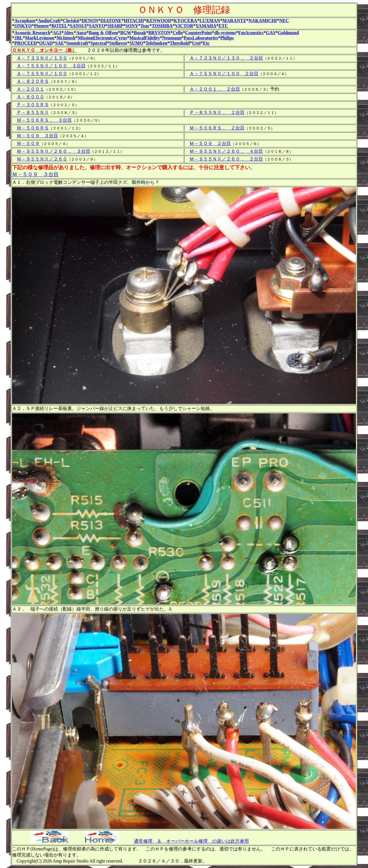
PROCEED (26, 43)
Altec (69, 33)
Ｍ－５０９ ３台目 (37, 136)
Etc (206, 43)
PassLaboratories (201, 38)
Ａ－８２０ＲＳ (33, 81)
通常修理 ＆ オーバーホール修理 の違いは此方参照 (191, 841)
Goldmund (288, 33)
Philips (227, 38)
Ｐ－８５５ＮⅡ (33, 112)
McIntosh (66, 38)
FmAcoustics (251, 33)
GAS (271, 33)
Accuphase (25, 21)
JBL (19, 38)
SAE (59, 43)
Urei (196, 43)
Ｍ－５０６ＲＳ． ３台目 (44, 120)
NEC (284, 21)
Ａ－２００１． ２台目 (215, 89)
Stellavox (118, 43)
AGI (57, 33)
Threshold (180, 43)
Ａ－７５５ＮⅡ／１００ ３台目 (51, 66)
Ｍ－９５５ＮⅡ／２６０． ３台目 (53, 151)
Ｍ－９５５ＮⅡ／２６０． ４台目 (226, 151)
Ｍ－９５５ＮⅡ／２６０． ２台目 (226, 159)
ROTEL (60, 26)
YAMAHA (206, 26)
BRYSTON (159, 33)
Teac (145, 26)
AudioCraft (49, 21)
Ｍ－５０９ (28, 143)
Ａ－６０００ (30, 97)
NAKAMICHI (263, 21)
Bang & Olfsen (103, 33)
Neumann (172, 38)
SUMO (136, 43)
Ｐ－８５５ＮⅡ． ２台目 (217, 112)
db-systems (225, 33)
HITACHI (134, 21)
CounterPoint (199, 33)
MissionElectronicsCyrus (102, 38)
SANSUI (78, 26)
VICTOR (184, 26)
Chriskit (71, 21)
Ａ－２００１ (30, 89)
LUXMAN (210, 21)
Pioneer (41, 26)
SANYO (97, 26)
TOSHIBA (162, 26)
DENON (90, 21)
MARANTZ (234, 21)
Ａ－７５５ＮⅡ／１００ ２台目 (224, 74)
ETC (223, 26)
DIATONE (111, 21)
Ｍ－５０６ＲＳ (33, 128)
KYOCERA (185, 21)
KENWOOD (159, 21)
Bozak (140, 33)
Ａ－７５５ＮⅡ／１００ (42, 74)
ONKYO (23, 26)
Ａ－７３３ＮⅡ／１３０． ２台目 (226, 58)
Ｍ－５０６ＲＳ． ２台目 (217, 128)
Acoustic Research (32, 33)
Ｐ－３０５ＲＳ (33, 105)
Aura (81, 33)
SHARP (115, 26)
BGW (126, 33)
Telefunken (156, 43)
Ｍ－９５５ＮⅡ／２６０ (42, 159)
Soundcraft (77, 43)
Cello (178, 33)
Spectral (99, 43)
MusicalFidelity (145, 38)
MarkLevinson (40, 38)
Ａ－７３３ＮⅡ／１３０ (42, 58)
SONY (132, 26)
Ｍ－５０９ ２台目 (210, 143)
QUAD (46, 43)
